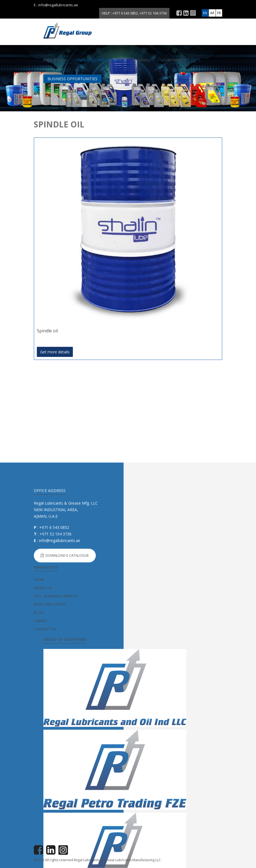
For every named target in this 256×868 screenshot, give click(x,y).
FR (219, 13)
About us (54, 60)
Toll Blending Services (56, 756)
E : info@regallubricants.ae (56, 5)
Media (144, 60)
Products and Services (101, 60)
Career (40, 781)
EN (205, 13)
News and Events (50, 764)
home (39, 739)
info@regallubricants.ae (60, 701)
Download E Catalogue (65, 715)
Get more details (55, 352)
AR (212, 13)
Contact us (175, 60)
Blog (39, 772)
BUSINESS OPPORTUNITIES (72, 79)
